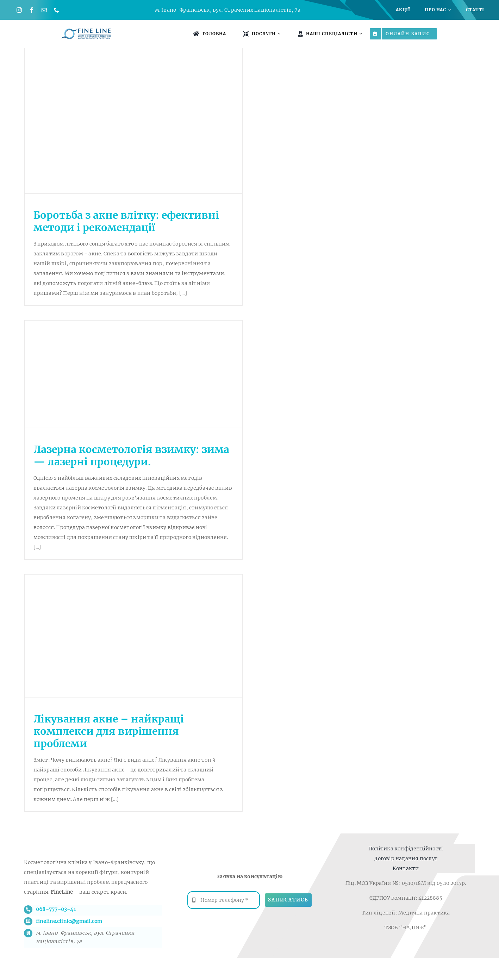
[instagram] (19, 10)
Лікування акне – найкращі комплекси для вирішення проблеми (109, 731)
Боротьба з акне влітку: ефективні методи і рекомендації (126, 221)
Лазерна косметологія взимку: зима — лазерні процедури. (131, 456)
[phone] (57, 10)
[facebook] (32, 10)
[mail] (44, 10)
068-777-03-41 (56, 909)
